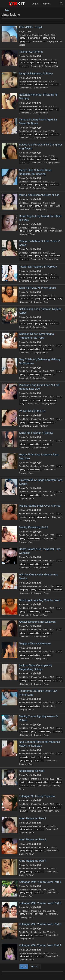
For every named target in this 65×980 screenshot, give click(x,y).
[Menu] (4, 4)
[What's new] (55, 4)
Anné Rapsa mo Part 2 (33, 840)
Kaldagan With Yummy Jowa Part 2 (40, 903)
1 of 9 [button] (24, 967)
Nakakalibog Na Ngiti (32, 771)
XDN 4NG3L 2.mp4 (31, 27)
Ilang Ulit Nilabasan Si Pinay (36, 74)
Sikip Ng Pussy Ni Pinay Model (37, 288)
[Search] (61, 4)
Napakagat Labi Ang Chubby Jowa (40, 600)
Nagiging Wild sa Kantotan (35, 644)
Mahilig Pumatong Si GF (34, 527)
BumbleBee (24, 60)
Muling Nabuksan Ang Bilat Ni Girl (39, 195)
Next (35, 967)
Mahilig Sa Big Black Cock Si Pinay (40, 506)
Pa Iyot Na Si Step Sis (32, 411)
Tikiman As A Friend (31, 52)
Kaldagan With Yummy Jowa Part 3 (40, 924)
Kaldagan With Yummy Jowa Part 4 (40, 945)
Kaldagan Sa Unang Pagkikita (37, 796)
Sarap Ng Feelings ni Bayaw (36, 433)
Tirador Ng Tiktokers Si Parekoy (38, 267)
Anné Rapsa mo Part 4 (33, 861)
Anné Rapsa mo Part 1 (33, 818)
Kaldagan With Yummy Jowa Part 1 (40, 882)
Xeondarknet (25, 35)
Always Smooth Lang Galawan (37, 622)
